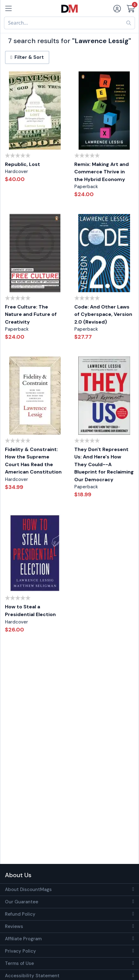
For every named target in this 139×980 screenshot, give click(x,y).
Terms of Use (19, 963)
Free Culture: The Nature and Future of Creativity (31, 314)
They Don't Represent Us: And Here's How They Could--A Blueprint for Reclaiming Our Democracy (104, 464)
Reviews (14, 926)
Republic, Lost (22, 164)
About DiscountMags (28, 889)
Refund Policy (20, 914)
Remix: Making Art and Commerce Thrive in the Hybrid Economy (102, 172)
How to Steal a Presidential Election (30, 611)
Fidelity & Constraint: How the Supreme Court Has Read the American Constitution (33, 461)
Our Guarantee (22, 902)
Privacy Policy (20, 951)
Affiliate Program (23, 939)
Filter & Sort (27, 57)
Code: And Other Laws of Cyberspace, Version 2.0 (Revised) (103, 314)
